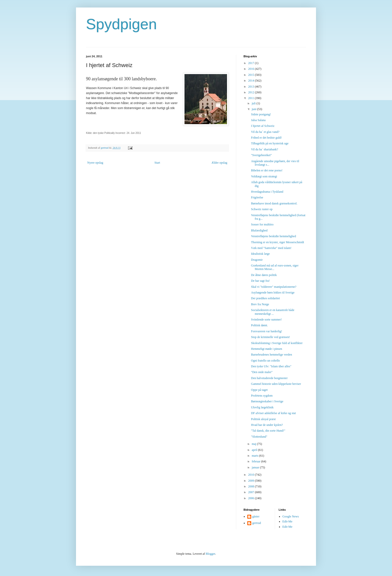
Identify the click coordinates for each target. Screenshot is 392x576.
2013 (252, 87)
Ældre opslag (219, 163)
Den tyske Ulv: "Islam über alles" (271, 366)
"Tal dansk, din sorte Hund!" (268, 431)
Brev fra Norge (260, 304)
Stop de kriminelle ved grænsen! (270, 337)
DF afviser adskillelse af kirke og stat (273, 413)
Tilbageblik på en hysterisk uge (270, 143)
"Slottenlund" (259, 437)
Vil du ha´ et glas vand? (265, 132)
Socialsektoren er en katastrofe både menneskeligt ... (273, 312)
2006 (252, 498)
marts (255, 456)
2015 (252, 75)
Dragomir (257, 260)
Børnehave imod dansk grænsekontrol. (274, 203)
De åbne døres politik (264, 275)
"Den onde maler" (262, 372)
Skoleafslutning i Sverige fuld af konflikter (277, 343)
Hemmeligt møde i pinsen (266, 349)
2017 (252, 63)
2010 (252, 475)
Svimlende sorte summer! (266, 320)
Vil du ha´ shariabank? (264, 149)
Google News (291, 516)
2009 (252, 481)
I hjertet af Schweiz (263, 126)
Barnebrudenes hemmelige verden (271, 355)
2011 (252, 98)
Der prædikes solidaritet (265, 298)
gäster (256, 516)
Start (157, 163)
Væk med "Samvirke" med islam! (271, 248)
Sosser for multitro (262, 224)
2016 (252, 69)
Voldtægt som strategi (264, 176)
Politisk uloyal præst (263, 419)
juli (254, 103)
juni (254, 109)
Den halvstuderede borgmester (269, 378)
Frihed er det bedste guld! (266, 138)
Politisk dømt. (259, 325)
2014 (252, 81)
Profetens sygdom (262, 396)
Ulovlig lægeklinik (262, 407)
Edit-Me (287, 521)
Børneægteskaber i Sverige (267, 401)
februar (256, 461)
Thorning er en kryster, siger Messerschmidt (277, 242)
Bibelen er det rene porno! (267, 170)
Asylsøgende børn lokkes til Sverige (273, 293)
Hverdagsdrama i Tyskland (267, 192)
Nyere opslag (95, 163)
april (255, 450)
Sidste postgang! (261, 114)
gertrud (257, 523)
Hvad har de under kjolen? (267, 425)
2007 (252, 492)
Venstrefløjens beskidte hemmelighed (273, 236)
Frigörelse (257, 197)
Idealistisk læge (260, 254)
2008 (252, 486)
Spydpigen (121, 24)
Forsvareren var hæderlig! (267, 331)
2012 (252, 92)
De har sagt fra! (260, 281)
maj (254, 444)
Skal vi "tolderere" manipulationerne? (274, 287)
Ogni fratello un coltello (265, 361)
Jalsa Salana (258, 120)
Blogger (210, 554)
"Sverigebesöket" (261, 155)
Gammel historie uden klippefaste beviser (276, 384)
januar (256, 467)
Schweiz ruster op (262, 209)
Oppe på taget (259, 390)
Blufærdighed (259, 230)
